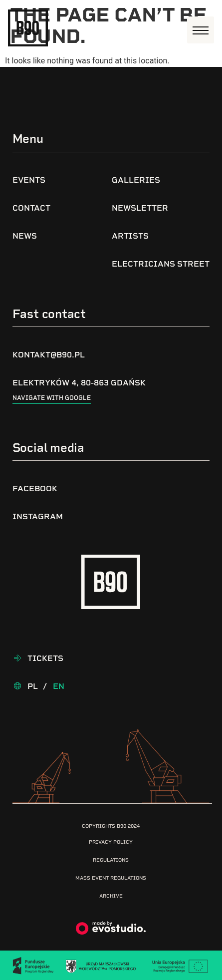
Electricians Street (161, 264)
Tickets (45, 658)
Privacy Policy (111, 842)
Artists (130, 236)
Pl (33, 686)
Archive (111, 896)
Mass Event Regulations (111, 878)
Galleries (136, 180)
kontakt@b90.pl (49, 355)
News (25, 236)
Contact (31, 208)
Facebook (35, 489)
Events (29, 180)
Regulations (111, 860)
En (59, 686)
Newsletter (140, 208)
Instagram (38, 516)
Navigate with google (52, 398)
